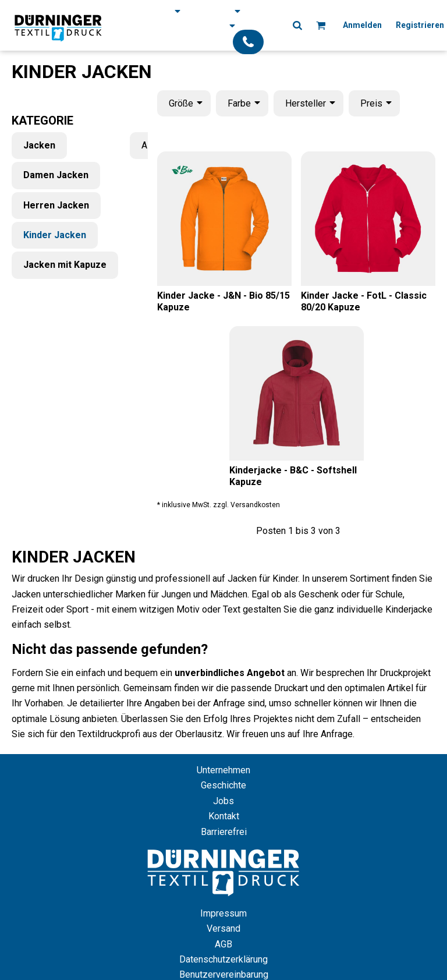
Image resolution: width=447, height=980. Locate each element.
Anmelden (362, 25)
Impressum (223, 913)
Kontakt (224, 816)
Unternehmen (223, 770)
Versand (223, 928)
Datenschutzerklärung (223, 959)
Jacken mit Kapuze (65, 265)
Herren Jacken (56, 205)
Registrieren (420, 25)
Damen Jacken (56, 175)
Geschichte (223, 785)
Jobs (223, 801)
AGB (223, 944)
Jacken (39, 145)
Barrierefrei (224, 832)
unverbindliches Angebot (230, 673)
